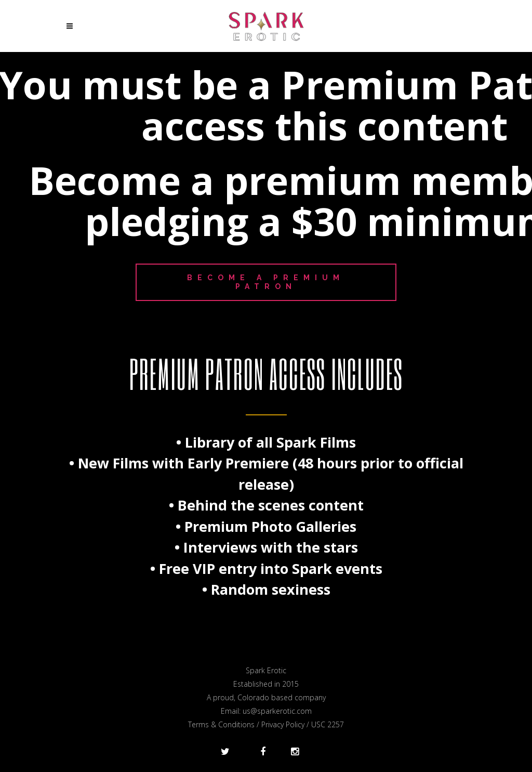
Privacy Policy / (286, 724)
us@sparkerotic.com (277, 711)
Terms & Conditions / (225, 724)
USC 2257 (328, 724)
